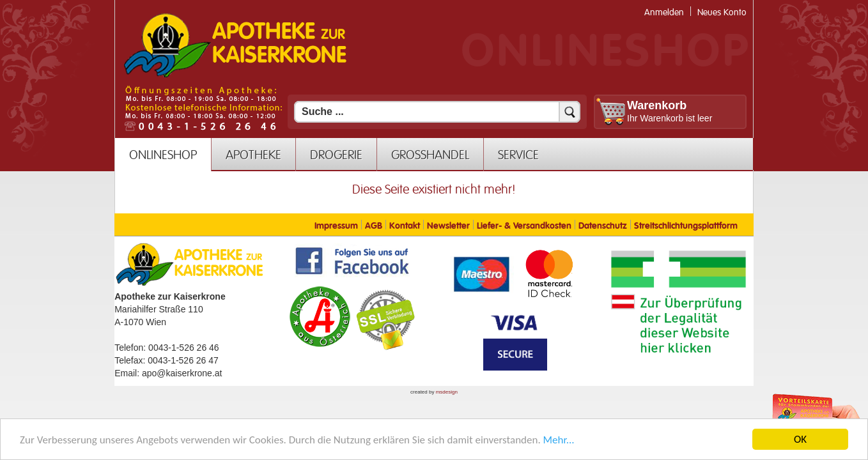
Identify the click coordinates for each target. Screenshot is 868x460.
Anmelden (664, 12)
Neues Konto (722, 12)
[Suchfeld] (437, 112)
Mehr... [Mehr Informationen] (559, 444)
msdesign (447, 392)
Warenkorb (657, 105)
